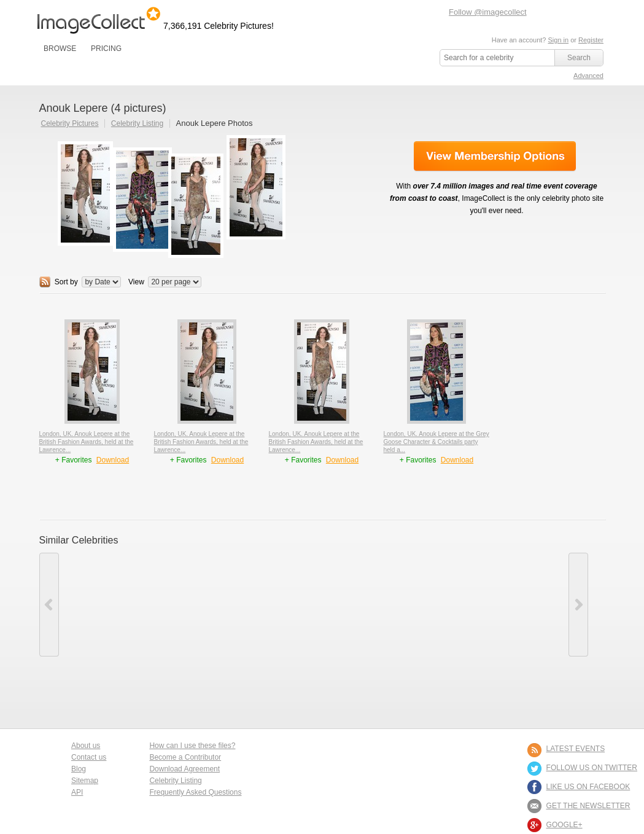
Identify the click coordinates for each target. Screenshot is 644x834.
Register (591, 40)
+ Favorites (75, 460)
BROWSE (60, 49)
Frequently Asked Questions (195, 792)
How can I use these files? (192, 746)
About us (86, 746)
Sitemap (85, 781)
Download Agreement (184, 769)
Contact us (89, 757)
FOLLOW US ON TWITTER (592, 768)
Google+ (564, 825)
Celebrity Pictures (70, 123)
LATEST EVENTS (576, 749)
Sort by (66, 282)
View (136, 282)
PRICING (106, 49)
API (77, 792)
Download (113, 460)
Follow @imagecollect (488, 12)
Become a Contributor (185, 757)
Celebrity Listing (137, 123)
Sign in (558, 40)
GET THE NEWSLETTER (588, 806)
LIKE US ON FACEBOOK (588, 787)
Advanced (588, 76)
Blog (79, 769)
